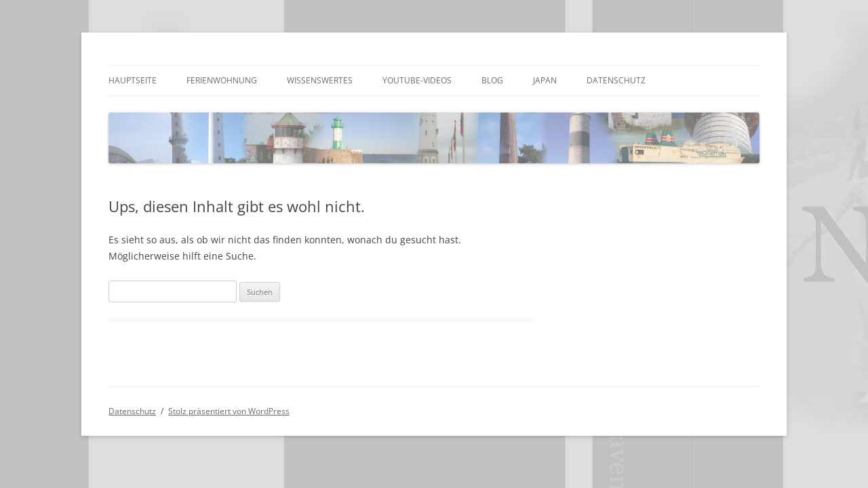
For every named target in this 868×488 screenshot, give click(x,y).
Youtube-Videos (417, 80)
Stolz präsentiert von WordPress (229, 411)
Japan (545, 80)
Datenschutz (616, 80)
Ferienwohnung (222, 80)
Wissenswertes (320, 80)
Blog (492, 80)
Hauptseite (133, 80)
